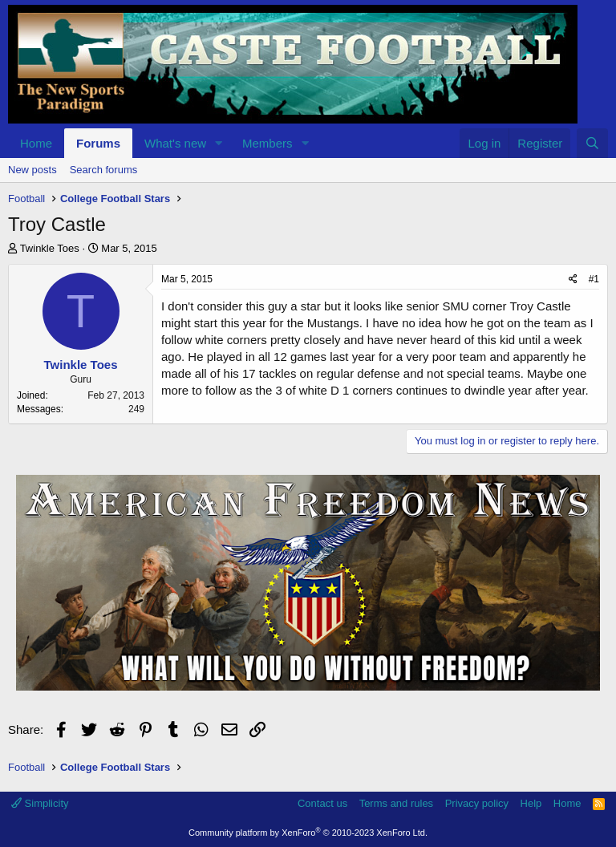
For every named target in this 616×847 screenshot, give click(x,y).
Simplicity (40, 803)
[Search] (592, 143)
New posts (32, 170)
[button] (219, 143)
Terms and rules (396, 803)
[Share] (573, 280)
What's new (175, 143)
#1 (594, 279)
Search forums (104, 170)
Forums (98, 143)
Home (36, 143)
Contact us (322, 803)
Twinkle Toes (50, 248)
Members (267, 143)
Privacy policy (477, 803)
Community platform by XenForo (308, 833)
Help (531, 803)
